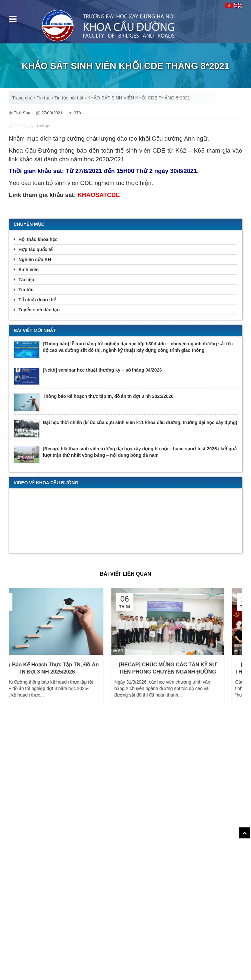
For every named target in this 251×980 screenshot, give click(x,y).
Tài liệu (26, 280)
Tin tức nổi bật (69, 98)
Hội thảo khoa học (38, 239)
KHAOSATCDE (99, 195)
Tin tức (44, 98)
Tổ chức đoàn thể (37, 300)
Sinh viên (29, 270)
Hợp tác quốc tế (36, 249)
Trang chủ (22, 98)
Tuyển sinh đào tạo (39, 310)
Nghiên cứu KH (35, 259)
